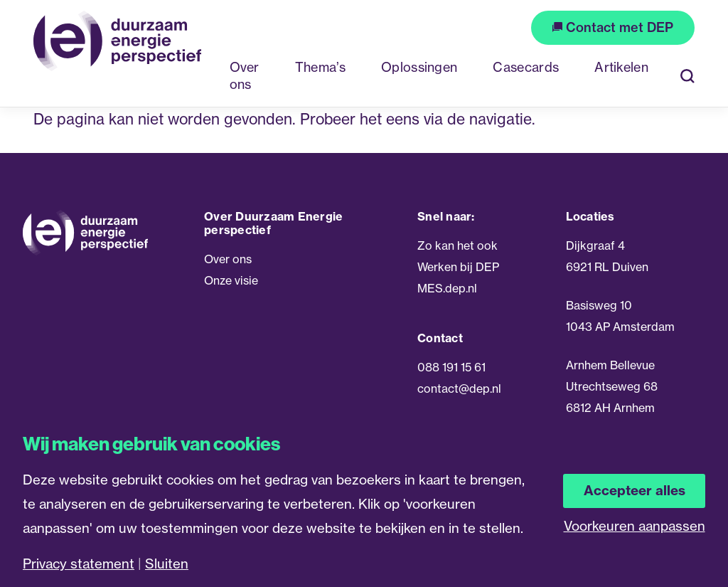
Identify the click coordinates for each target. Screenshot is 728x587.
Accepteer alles (635, 490)
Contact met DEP (613, 27)
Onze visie (231, 280)
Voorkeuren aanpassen (635, 526)
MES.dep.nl (447, 288)
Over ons (228, 259)
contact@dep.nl (459, 388)
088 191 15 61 (451, 367)
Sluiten (167, 564)
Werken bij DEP (458, 267)
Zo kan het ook (457, 245)
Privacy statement (79, 564)
